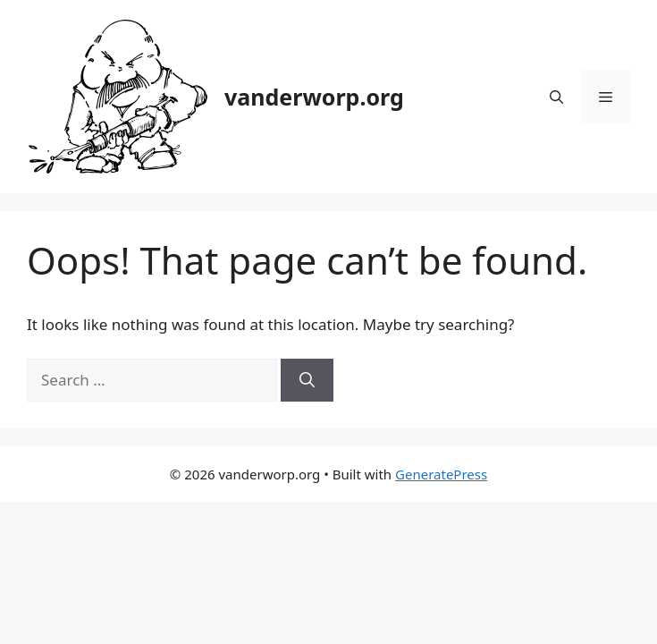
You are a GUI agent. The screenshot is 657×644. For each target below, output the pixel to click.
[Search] (307, 380)
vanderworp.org (314, 97)
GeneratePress (441, 474)
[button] (556, 97)
